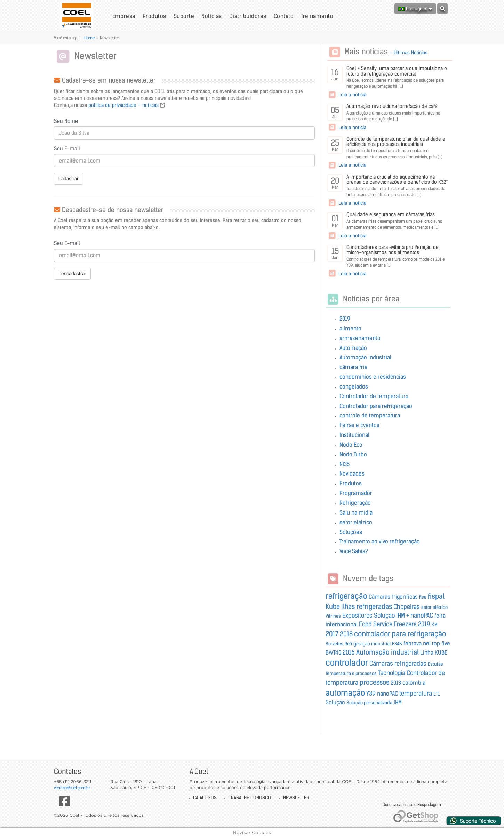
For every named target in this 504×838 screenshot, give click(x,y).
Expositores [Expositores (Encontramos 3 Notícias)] (357, 616)
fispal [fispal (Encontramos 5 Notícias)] (436, 596)
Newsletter (296, 798)
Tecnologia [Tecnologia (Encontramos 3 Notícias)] (392, 673)
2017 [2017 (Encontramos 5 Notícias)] (332, 634)
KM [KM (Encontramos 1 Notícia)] (434, 625)
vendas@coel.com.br (72, 788)
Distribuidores (248, 16)
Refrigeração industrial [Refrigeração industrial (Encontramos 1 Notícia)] (368, 644)
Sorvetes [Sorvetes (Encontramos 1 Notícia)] (334, 644)
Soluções (351, 532)
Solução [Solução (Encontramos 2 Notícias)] (335, 702)
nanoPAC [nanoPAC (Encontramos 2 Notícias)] (387, 694)
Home (89, 38)
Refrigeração (355, 503)
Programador (356, 493)
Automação (353, 348)
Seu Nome (66, 121)
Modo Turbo (353, 454)
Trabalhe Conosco (250, 798)
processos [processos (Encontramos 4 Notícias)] (374, 682)
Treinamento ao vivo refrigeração (380, 541)
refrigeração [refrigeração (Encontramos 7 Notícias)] (346, 596)
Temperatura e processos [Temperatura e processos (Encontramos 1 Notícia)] (351, 673)
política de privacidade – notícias (123, 105)
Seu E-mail (67, 148)
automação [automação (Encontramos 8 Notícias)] (345, 693)
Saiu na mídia (356, 512)
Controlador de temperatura (374, 396)
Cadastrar (69, 179)
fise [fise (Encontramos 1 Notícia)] (423, 597)
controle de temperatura (370, 415)
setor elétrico (356, 522)
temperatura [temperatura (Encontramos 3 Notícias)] (416, 694)
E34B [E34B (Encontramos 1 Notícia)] (397, 644)
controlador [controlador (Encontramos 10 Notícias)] (347, 663)
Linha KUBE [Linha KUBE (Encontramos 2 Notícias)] (434, 652)
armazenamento (360, 338)
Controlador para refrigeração (376, 406)
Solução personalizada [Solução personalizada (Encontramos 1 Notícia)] (369, 703)
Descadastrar (72, 274)
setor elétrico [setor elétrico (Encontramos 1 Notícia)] (434, 607)
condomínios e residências (373, 377)
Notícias (212, 16)
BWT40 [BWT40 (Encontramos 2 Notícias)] (333, 652)
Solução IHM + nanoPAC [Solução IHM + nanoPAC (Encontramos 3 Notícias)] (403, 616)
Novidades (352, 473)
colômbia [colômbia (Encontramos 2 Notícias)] (414, 683)
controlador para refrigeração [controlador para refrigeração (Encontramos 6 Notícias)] (400, 634)
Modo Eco (351, 445)
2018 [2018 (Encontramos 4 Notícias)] (346, 634)
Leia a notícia (347, 95)
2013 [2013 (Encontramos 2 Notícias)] (396, 683)
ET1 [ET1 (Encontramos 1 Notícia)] (437, 694)
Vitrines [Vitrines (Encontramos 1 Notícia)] (333, 616)
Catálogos (205, 798)
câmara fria (353, 367)
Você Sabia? (354, 551)
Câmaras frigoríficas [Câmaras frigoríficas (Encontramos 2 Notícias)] (393, 597)
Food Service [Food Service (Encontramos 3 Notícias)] (376, 624)
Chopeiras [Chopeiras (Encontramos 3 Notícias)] (407, 607)
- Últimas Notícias (409, 53)
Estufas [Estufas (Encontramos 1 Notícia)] (435, 664)
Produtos (154, 16)
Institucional (354, 435)
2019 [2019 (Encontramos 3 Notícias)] (424, 624)
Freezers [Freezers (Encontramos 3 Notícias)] (405, 624)
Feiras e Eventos (359, 425)
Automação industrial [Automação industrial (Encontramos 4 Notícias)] (387, 652)
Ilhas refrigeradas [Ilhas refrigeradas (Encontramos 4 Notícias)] (367, 606)
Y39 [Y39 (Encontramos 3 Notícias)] (371, 694)
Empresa (124, 16)
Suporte (184, 16)
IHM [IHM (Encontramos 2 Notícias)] (398, 702)
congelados (354, 386)
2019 (345, 319)
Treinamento (317, 16)
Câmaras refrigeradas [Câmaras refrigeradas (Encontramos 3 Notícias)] (398, 664)
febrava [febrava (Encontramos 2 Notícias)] (413, 643)
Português (415, 9)
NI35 (345, 464)
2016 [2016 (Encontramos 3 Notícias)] (349, 652)
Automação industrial (365, 357)
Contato (284, 16)
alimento (350, 328)
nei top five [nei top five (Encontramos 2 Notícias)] (437, 643)
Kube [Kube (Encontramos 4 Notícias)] (333, 606)
